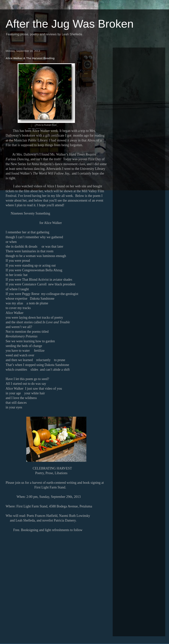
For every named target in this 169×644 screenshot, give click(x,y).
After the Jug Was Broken (70, 24)
